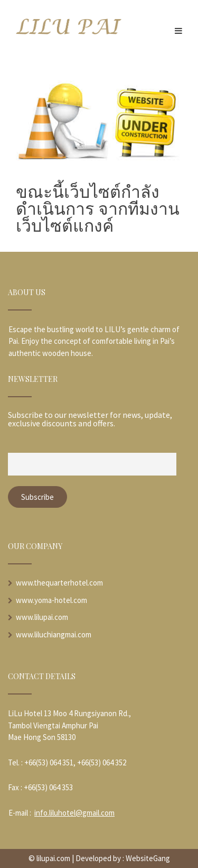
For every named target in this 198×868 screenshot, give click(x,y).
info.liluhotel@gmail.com (74, 813)
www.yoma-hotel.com (51, 600)
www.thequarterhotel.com (59, 583)
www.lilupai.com (42, 617)
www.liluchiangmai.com (54, 634)
